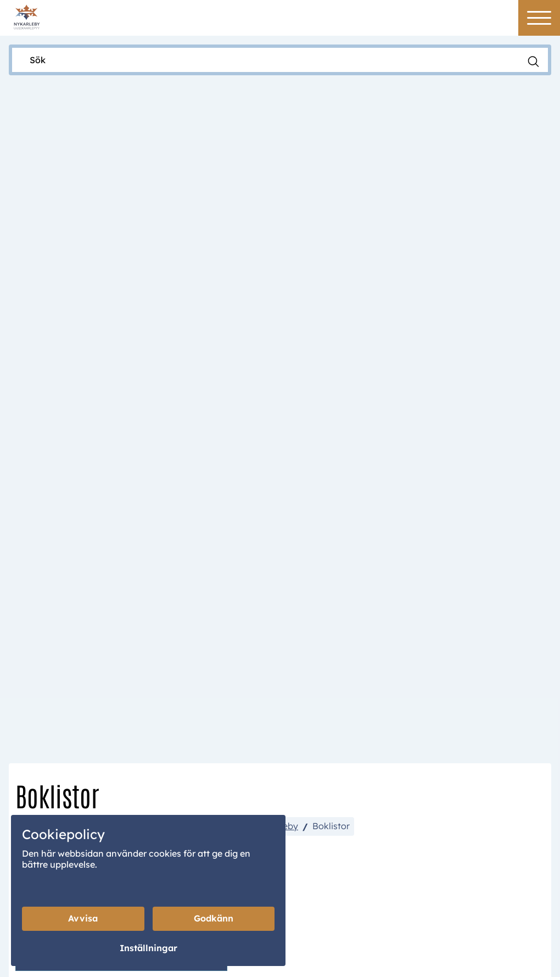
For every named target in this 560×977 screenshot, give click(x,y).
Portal (319, 905)
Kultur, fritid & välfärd (143, 362)
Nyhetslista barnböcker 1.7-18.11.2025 (121, 492)
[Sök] (269, 60)
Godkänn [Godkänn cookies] (214, 919)
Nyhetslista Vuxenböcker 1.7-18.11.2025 (124, 449)
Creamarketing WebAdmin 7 (306, 963)
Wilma (377, 905)
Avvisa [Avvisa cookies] (83, 919)
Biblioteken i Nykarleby (250, 362)
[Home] (27, 16)
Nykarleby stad (52, 362)
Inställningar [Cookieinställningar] (149, 948)
